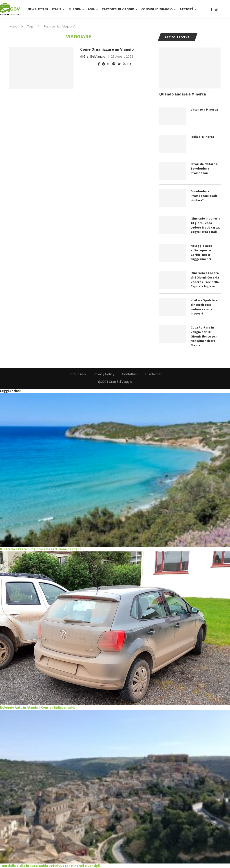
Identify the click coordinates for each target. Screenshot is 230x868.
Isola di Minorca (202, 137)
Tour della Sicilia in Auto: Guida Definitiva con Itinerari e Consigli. (50, 866)
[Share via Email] (129, 64)
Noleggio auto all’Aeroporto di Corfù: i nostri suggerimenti (203, 252)
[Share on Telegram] (114, 64)
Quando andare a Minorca (183, 94)
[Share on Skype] (124, 64)
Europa (75, 9)
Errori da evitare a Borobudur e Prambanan (204, 168)
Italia (57, 9)
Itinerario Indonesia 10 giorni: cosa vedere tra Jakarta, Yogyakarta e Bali (206, 225)
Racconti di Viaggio (118, 9)
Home (13, 26)
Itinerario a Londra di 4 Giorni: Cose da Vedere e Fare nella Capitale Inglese (205, 280)
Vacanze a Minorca (204, 109)
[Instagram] (216, 9)
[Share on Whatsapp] (109, 64)
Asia (91, 9)
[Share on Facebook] (99, 64)
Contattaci (130, 374)
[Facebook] (211, 9)
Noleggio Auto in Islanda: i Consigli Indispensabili (38, 707)
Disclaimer (153, 374)
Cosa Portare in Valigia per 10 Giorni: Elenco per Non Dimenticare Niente (204, 336)
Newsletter (38, 9)
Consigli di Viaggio (157, 9)
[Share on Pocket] (119, 64)
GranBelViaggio (94, 57)
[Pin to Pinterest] (104, 64)
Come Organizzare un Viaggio (107, 49)
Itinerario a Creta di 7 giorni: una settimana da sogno (41, 549)
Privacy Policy (104, 374)
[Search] (228, 9)
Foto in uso (77, 374)
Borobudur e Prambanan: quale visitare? (204, 196)
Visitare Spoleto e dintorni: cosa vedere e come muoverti (204, 307)
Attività (187, 9)
